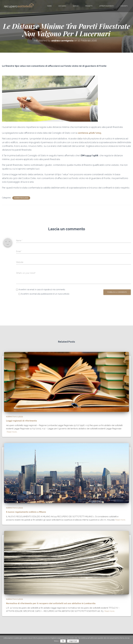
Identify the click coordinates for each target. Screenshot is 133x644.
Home (49, 6)
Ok (63, 641)
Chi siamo (62, 6)
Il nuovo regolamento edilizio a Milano (25, 513)
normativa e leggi (21, 198)
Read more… (12, 433)
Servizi (76, 6)
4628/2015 (95, 133)
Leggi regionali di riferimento (21, 422)
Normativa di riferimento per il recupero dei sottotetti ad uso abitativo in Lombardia (47, 604)
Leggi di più (73, 641)
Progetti (89, 6)
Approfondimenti (106, 6)
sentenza (83, 133)
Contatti (124, 6)
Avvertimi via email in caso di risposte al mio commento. (42, 290)
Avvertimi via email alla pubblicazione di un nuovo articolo (45, 294)
